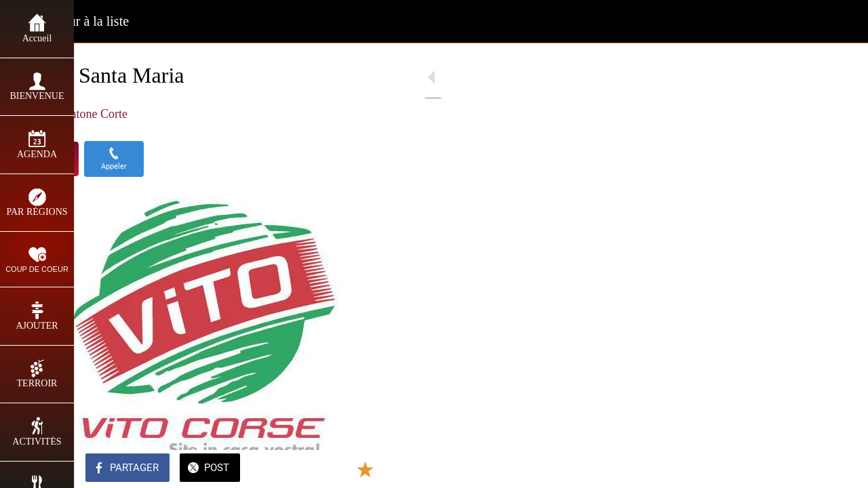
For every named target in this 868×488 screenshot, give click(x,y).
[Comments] (380, 469)
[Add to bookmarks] (347, 469)
